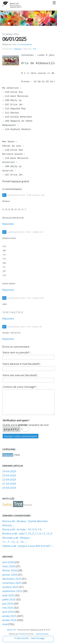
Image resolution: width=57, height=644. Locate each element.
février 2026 (10, 570)
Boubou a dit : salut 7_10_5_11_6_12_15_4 (27, 533)
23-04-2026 (9, 475)
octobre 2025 (10, 587)
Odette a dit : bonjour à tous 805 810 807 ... (28, 546)
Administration (42, 634)
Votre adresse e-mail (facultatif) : (22, 364)
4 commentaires (25, 44)
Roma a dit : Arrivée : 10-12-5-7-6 (22, 529)
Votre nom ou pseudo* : (17, 352)
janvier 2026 (10, 575)
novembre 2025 (12, 583)
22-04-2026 (9, 479)
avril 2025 (8, 612)
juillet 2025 (9, 599)
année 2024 (9, 620)
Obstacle (28, 505)
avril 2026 (8, 562)
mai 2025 (8, 608)
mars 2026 (9, 566)
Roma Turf (14, 4)
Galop (7, 504)
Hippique (18, 49)
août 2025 (8, 595)
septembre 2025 (12, 591)
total (5, 624)
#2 (4, 232)
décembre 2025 (12, 579)
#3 (4, 298)
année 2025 (9, 616)
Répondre (8, 224)
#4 (4, 327)
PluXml (22, 634)
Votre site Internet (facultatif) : (20, 375)
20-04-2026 (9, 488)
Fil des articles (22, 638)
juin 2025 (8, 603)
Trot (35, 49)
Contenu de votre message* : (20, 387)
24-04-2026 (9, 471)
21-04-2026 (9, 484)
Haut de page (38, 638)
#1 (4, 195)
